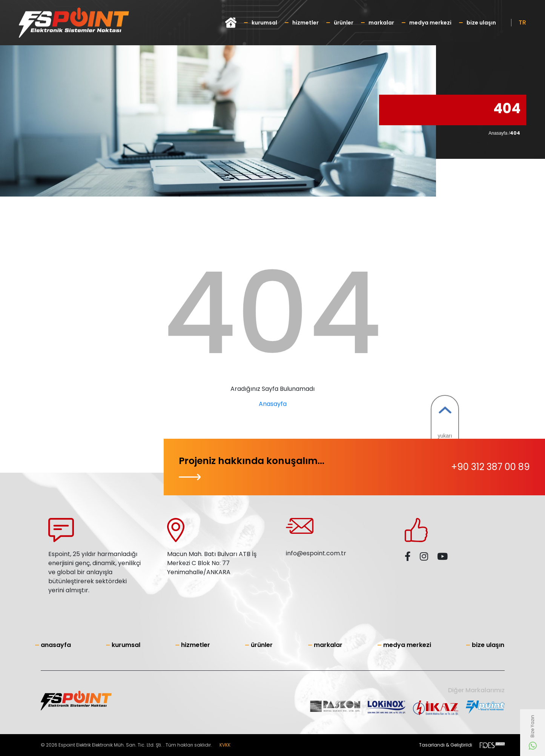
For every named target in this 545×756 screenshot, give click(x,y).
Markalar (381, 23)
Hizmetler (306, 23)
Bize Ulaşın (481, 23)
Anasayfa (273, 404)
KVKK (225, 745)
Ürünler (344, 23)
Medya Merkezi (430, 23)
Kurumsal (264, 23)
